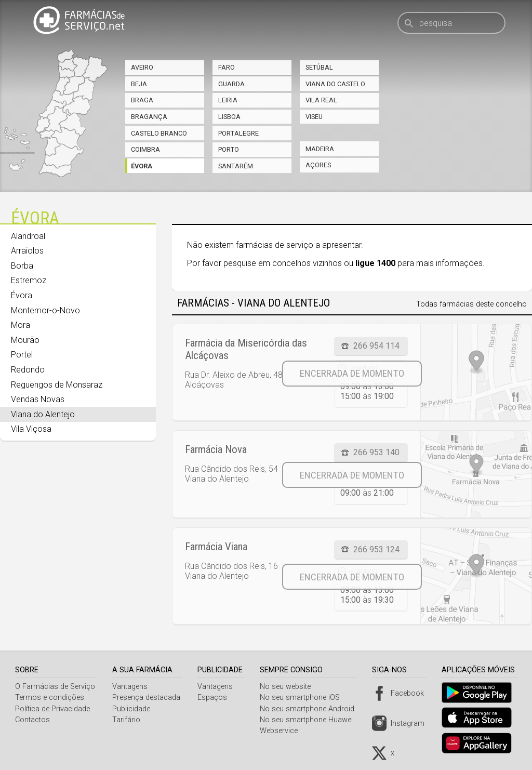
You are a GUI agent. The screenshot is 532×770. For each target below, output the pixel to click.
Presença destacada (147, 698)
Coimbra (145, 149)
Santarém (236, 166)
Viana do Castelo (335, 84)
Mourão (25, 340)
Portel (22, 355)
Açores (318, 165)
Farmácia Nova (216, 449)
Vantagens (131, 687)
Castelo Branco (159, 133)
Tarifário (127, 720)
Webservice (283, 731)
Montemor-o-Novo (45, 310)
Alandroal (28, 236)
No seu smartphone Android (311, 709)
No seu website (289, 687)
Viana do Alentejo (43, 414)
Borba (22, 266)
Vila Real (321, 100)
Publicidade (132, 709)
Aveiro (142, 67)
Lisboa (229, 117)
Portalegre (238, 133)
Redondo (28, 370)
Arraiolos (27, 251)
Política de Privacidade (52, 709)
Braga (142, 100)
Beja (139, 84)
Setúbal (319, 67)
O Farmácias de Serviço (55, 687)
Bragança (149, 117)
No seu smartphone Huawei (310, 720)
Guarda (231, 84)
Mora (21, 325)
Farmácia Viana (216, 547)
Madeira (320, 149)
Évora (142, 166)
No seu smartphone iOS (304, 698)
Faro (227, 67)
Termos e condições (50, 698)
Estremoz (29, 280)
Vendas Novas (38, 399)
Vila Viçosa (31, 429)
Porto (229, 149)
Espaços (215, 698)
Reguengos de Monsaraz (57, 385)
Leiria (228, 100)
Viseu (314, 117)
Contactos (32, 720)
